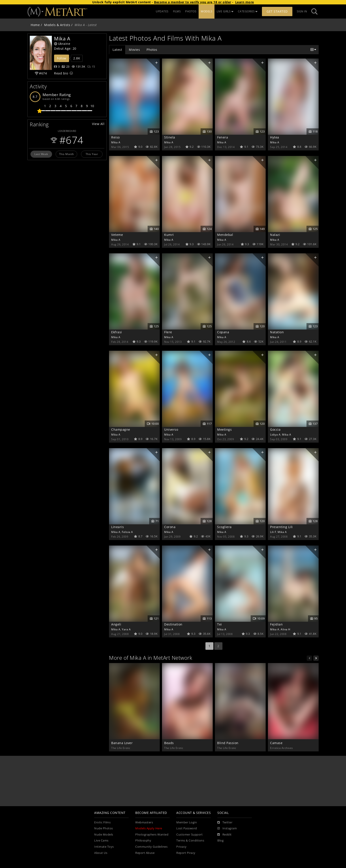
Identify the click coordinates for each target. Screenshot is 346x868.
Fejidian (276, 624)
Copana (223, 332)
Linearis (118, 527)
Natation (277, 332)
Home (35, 25)
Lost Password (187, 828)
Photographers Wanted (152, 835)
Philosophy (143, 841)
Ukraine (62, 44)
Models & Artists (57, 25)
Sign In (302, 11)
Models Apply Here (149, 828)
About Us (101, 853)
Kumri (169, 235)
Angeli (116, 624)
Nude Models (104, 835)
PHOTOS (191, 11)
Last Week (41, 154)
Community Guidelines (151, 847)
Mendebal (225, 235)
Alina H (286, 629)
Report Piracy (186, 853)
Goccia (275, 429)
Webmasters (144, 822)
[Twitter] (225, 823)
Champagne (121, 429)
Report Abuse (145, 853)
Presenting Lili (281, 527)
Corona (170, 527)
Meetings (224, 429)
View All (98, 124)
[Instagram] (227, 828)
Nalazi (275, 235)
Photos (152, 50)
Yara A (126, 629)
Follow (62, 58)
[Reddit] (225, 835)
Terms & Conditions (190, 841)
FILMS (177, 11)
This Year (92, 154)
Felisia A (127, 532)
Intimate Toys (104, 847)
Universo (171, 429)
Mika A (116, 142)
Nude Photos (104, 828)
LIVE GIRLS (225, 11)
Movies (134, 50)
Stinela (170, 137)
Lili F (273, 532)
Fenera (223, 137)
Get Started (277, 11)
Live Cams (101, 841)
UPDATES (162, 11)
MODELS (207, 11)
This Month (67, 154)
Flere (168, 332)
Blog (220, 841)
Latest (117, 50)
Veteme (117, 235)
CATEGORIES (248, 11)
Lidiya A (275, 434)
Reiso (116, 137)
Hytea (275, 137)
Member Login (187, 822)
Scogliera (224, 527)
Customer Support (189, 835)
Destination (173, 624)
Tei (220, 624)
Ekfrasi (117, 332)
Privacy (181, 847)
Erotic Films (102, 822)
